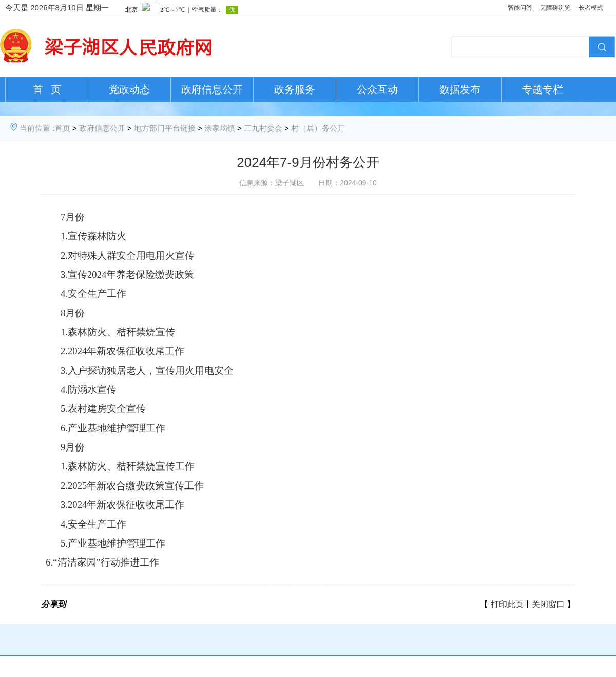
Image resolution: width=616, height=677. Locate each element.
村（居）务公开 (318, 128)
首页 (63, 128)
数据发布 (460, 89)
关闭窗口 (548, 604)
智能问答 (520, 8)
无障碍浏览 (555, 8)
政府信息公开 (212, 89)
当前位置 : (37, 128)
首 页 (47, 89)
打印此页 (507, 604)
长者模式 (591, 8)
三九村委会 (263, 128)
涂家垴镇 (220, 128)
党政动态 (129, 89)
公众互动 (377, 89)
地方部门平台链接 (165, 128)
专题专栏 (543, 89)
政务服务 (295, 89)
